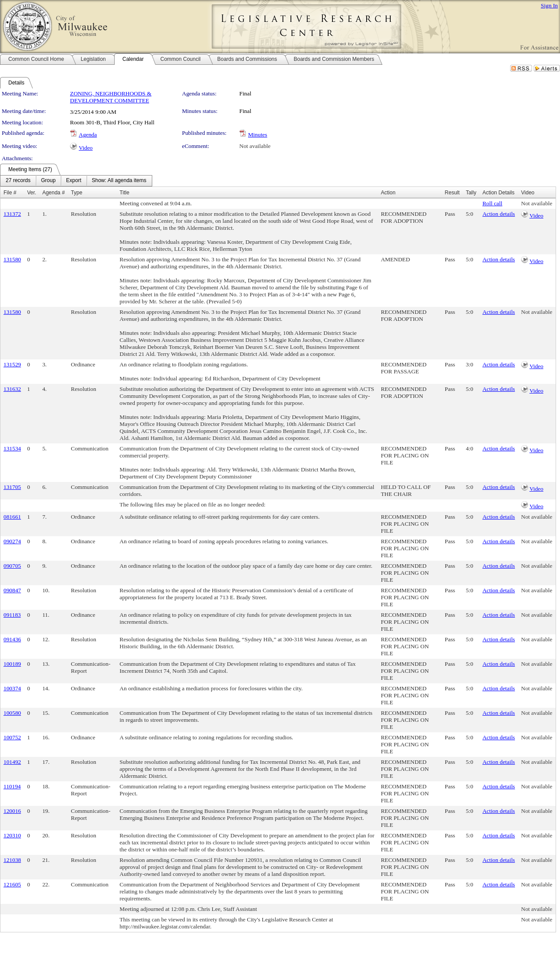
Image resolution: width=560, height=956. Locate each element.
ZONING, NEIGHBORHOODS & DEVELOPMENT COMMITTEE (111, 97)
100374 (12, 688)
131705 (12, 487)
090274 (12, 541)
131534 (12, 448)
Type (77, 193)
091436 (12, 639)
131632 (12, 389)
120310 (12, 835)
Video (86, 148)
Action (388, 193)
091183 (12, 615)
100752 (12, 737)
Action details (499, 214)
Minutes (258, 135)
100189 (12, 664)
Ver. (32, 193)
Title (124, 193)
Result (452, 193)
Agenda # (54, 193)
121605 (12, 884)
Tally (471, 193)
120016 (12, 811)
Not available (255, 146)
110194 (12, 786)
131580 (12, 259)
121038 (12, 860)
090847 (12, 590)
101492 (12, 762)
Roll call (493, 203)
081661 (12, 517)
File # (10, 193)
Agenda (88, 135)
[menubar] (76, 181)
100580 (12, 713)
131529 (12, 364)
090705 (12, 566)
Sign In (549, 5)
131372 (12, 214)
